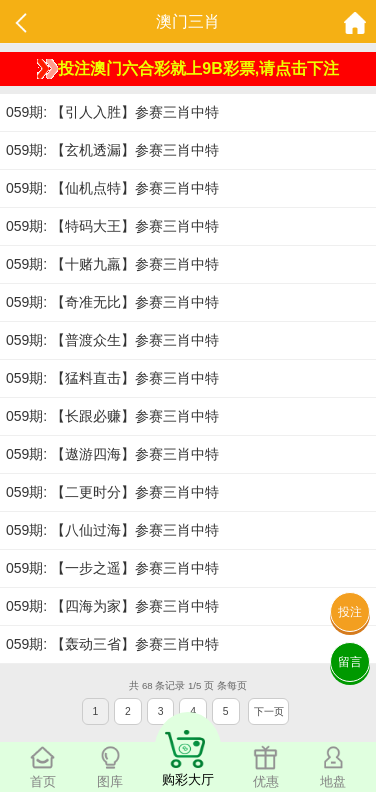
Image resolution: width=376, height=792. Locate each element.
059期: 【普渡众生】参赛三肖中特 (112, 340)
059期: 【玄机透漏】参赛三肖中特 (112, 150)
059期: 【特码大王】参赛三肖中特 (112, 226)
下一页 (269, 711)
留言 (350, 662)
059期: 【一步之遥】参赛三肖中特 (112, 568)
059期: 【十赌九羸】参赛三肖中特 (112, 264)
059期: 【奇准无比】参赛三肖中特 (112, 302)
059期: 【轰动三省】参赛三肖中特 (112, 644)
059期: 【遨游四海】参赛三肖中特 (112, 454)
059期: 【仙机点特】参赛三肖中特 (112, 188)
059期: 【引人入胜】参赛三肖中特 (112, 112)
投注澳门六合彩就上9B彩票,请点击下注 (188, 69)
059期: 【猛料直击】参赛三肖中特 (112, 378)
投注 (350, 612)
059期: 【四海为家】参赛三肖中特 (112, 606)
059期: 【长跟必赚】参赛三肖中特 (112, 416)
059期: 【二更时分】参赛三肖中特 (112, 492)
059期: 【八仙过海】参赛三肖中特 (112, 530)
